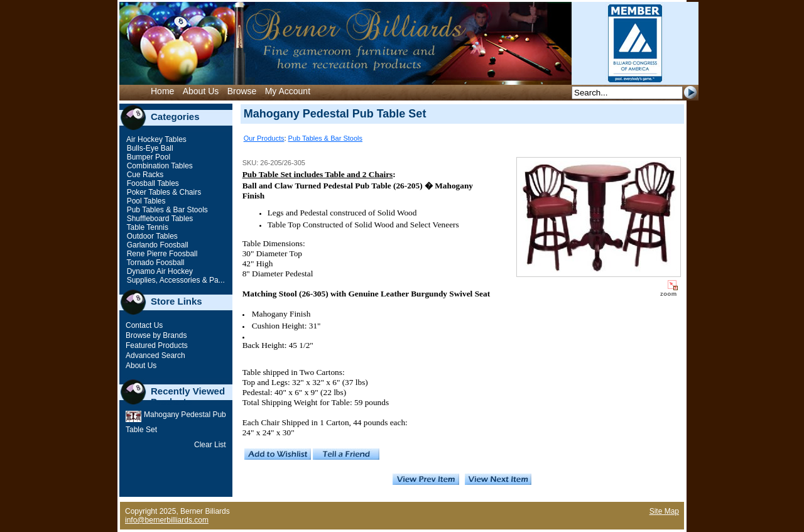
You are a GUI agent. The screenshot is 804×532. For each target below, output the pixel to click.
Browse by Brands (156, 335)
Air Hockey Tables (155, 139)
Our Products (264, 138)
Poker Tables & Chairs (163, 192)
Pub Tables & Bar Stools (166, 210)
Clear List (210, 445)
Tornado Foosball (154, 263)
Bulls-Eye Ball (149, 148)
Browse (242, 91)
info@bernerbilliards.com (167, 520)
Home (162, 91)
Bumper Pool (147, 157)
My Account (288, 91)
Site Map (664, 511)
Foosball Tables (152, 183)
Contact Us (144, 325)
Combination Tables (159, 166)
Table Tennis (146, 227)
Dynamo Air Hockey (159, 271)
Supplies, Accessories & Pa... (174, 280)
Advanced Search (155, 356)
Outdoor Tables (151, 236)
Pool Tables (145, 201)
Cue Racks (144, 175)
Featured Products (157, 345)
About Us (201, 91)
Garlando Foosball (156, 245)
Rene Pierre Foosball (161, 254)
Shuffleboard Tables (159, 219)
